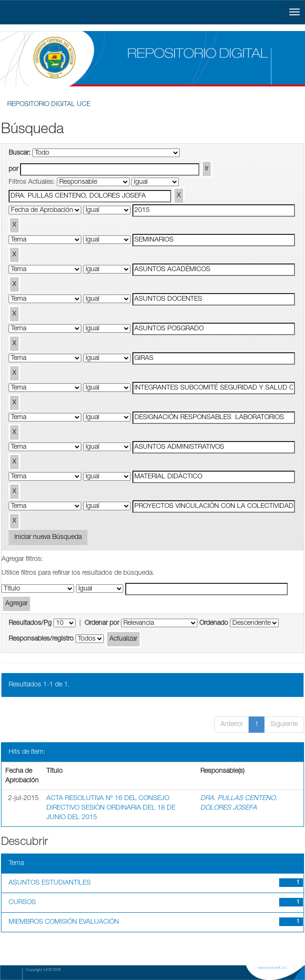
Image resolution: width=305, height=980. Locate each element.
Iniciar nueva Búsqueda (48, 537)
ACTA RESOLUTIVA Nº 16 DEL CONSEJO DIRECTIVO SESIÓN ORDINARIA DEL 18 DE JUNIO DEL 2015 (111, 808)
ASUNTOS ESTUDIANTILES (50, 883)
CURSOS (22, 903)
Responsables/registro (41, 639)
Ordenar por (102, 623)
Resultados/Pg (30, 623)
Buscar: (20, 153)
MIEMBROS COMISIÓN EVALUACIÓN (64, 922)
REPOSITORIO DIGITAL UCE (49, 105)
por (13, 169)
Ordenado (214, 623)
